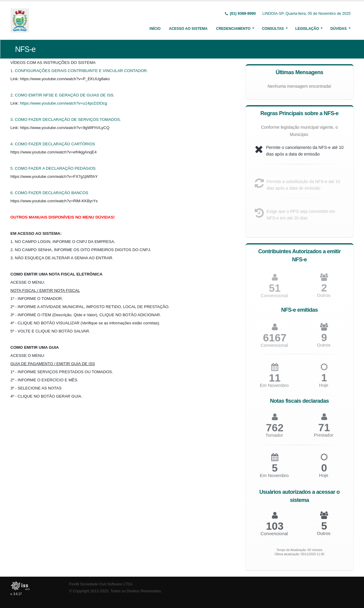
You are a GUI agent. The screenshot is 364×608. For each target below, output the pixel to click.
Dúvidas (338, 29)
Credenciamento (233, 29)
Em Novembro (274, 388)
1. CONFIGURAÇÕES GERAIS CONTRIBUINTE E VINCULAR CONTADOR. (79, 71)
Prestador (324, 438)
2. (13, 95)
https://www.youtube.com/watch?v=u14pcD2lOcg (63, 103)
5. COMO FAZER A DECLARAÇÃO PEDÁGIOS (53, 168)
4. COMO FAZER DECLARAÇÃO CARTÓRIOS (53, 144)
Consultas (273, 29)
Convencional (274, 348)
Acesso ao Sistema (188, 29)
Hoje (324, 388)
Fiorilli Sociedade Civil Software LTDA (101, 584)
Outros (324, 298)
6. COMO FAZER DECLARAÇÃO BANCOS (49, 193)
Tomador (274, 438)
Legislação (307, 29)
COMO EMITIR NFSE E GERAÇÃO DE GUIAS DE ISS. (65, 95)
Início (155, 29)
